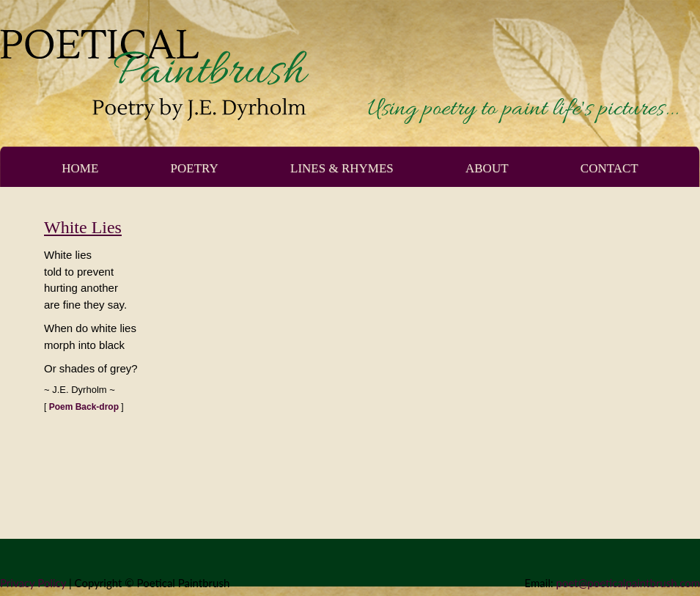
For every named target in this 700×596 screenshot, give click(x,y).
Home (80, 168)
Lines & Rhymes (342, 168)
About (487, 168)
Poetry (195, 168)
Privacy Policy (33, 583)
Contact (609, 168)
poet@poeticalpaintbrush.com (628, 583)
